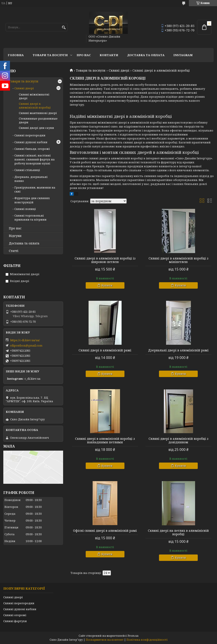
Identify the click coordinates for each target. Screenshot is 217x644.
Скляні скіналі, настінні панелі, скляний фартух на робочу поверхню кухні (35, 159)
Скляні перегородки (30, 135)
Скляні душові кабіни (31, 142)
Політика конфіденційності (147, 640)
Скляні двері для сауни (36, 128)
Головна (16, 55)
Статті (14, 251)
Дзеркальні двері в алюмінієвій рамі (178, 350)
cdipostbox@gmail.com (26, 345)
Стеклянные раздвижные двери (38, 120)
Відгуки (15, 236)
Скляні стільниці (27, 170)
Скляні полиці (25, 209)
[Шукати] (64, 28)
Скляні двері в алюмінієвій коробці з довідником (178, 440)
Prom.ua (133, 636)
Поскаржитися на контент (105, 640)
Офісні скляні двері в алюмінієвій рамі (105, 531)
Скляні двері (119, 70)
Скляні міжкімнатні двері (34, 96)
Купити (107, 285)
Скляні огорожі (15, 615)
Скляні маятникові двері (38, 113)
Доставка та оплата (146, 55)
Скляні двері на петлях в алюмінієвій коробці (178, 532)
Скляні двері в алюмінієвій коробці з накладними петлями (105, 440)
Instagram (183, 55)
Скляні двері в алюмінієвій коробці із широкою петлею (105, 260)
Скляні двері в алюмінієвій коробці (35, 106)
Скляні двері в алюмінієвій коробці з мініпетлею (178, 260)
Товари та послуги (50, 55)
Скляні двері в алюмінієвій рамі (105, 350)
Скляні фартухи (15, 621)
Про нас (84, 55)
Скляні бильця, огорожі (32, 149)
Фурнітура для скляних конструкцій (32, 200)
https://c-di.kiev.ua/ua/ (25, 340)
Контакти (109, 55)
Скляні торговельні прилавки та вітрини (30, 217)
